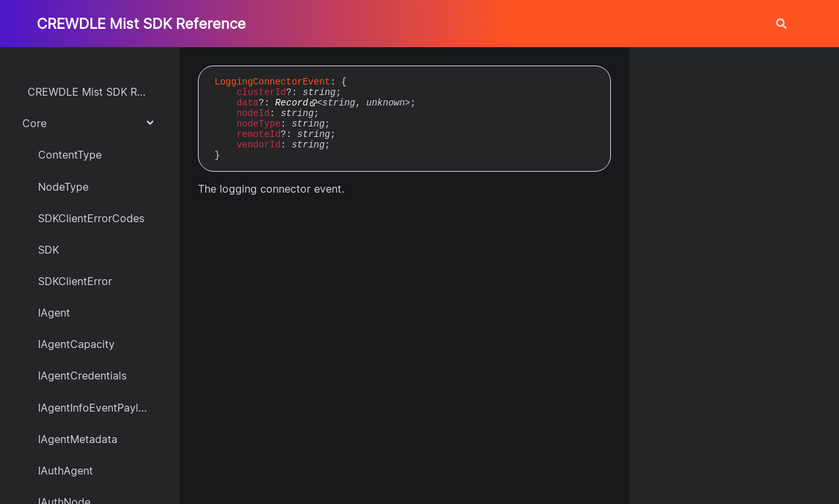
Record (292, 103)
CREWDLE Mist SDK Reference (141, 24)
